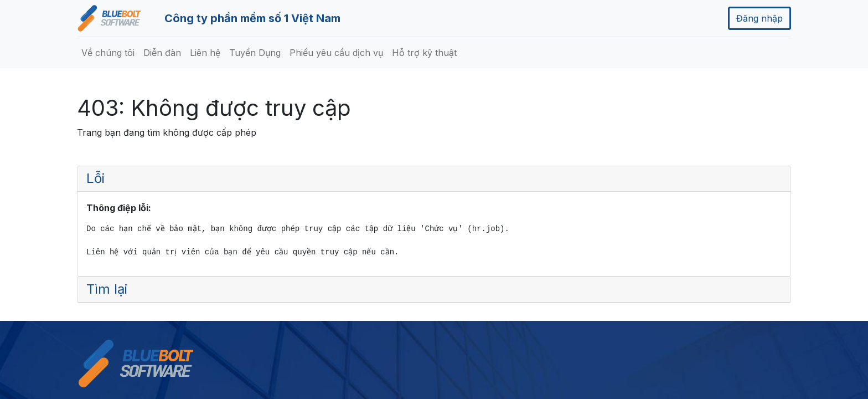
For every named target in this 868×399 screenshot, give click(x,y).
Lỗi (95, 178)
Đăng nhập (759, 18)
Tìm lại (107, 289)
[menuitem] (108, 53)
